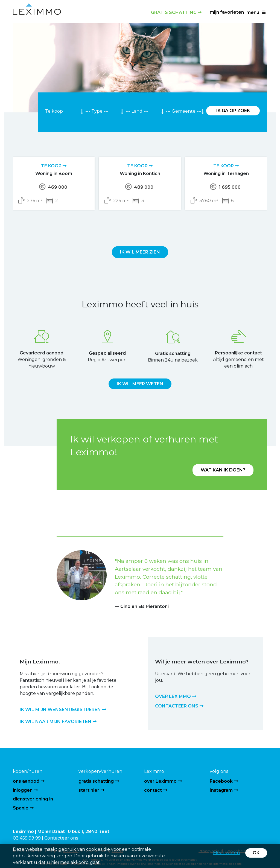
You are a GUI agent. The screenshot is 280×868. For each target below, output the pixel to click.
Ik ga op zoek (233, 111)
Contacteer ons (61, 838)
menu (256, 12)
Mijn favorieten (227, 12)
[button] (69, 573)
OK (256, 853)
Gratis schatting (176, 12)
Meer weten (226, 853)
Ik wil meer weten (140, 384)
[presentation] (134, 223)
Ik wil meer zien (140, 252)
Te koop (54, 166)
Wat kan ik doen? (223, 470)
